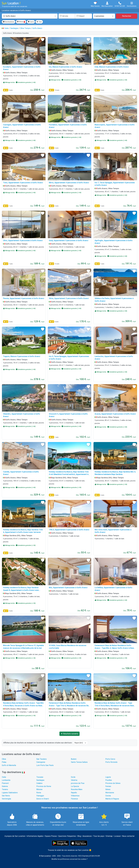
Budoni (74, 759)
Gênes (108, 789)
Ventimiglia (6, 799)
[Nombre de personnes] (104, 16)
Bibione (39, 789)
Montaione (110, 793)
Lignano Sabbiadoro (10, 793)
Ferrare (108, 786)
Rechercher (127, 16)
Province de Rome (44, 786)
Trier (39, 22)
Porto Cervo (110, 759)
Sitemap (109, 836)
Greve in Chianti (43, 799)
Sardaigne (40, 780)
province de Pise (78, 783)
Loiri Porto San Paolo (45, 765)
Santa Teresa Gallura (79, 762)
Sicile (73, 777)
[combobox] (30, 16)
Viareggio (40, 796)
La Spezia (75, 786)
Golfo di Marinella (9, 765)
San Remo (6, 796)
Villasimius (75, 796)
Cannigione (41, 762)
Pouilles (109, 780)
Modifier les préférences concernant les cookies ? (70, 859)
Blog (79, 836)
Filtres (21, 22)
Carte (31, 22)
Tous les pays (99, 836)
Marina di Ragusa (112, 799)
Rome (39, 793)
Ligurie (108, 777)
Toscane (40, 777)
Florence (74, 799)
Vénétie (74, 780)
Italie (4, 777)
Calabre (39, 783)
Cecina (108, 796)
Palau (4, 762)
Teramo (5, 789)
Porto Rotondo (111, 762)
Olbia (4, 759)
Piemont (5, 783)
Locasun (117, 836)
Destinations (9, 22)
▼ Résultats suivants (70, 734)
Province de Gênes (113, 783)
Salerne (5, 786)
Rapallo (74, 793)
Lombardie (6, 780)
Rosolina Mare (77, 789)
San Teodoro (42, 759)
